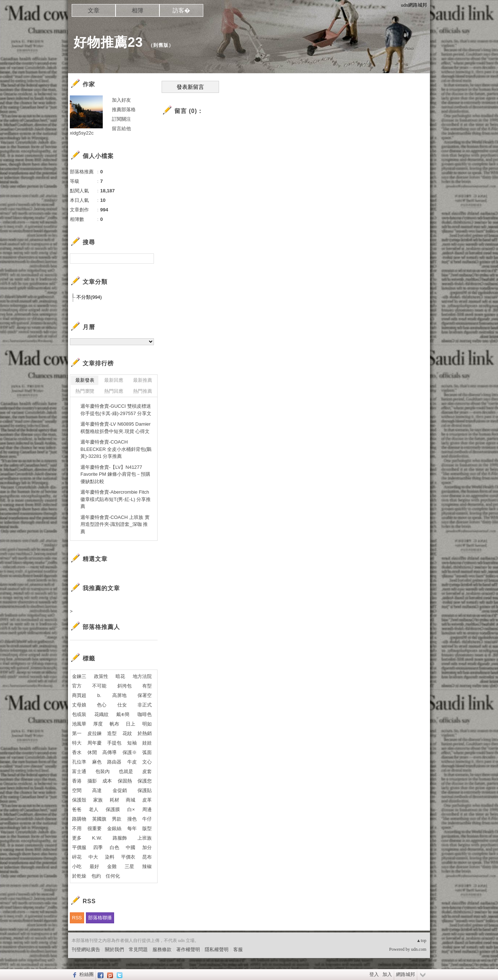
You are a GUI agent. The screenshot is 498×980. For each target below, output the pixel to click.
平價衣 (128, 857)
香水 (77, 752)
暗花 (120, 676)
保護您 (145, 781)
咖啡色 (145, 714)
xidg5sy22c (82, 133)
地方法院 (142, 676)
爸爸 (77, 809)
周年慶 (95, 743)
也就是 (126, 771)
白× (131, 809)
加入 (387, 974)
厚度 (98, 724)
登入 (374, 974)
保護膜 (113, 809)
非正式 (145, 705)
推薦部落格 (124, 110)
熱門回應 (114, 391)
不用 (77, 828)
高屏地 (119, 695)
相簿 (137, 10)
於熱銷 (145, 733)
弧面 (147, 752)
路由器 (114, 762)
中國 (131, 847)
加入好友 (121, 100)
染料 (110, 857)
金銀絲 (114, 828)
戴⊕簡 (123, 714)
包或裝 (79, 714)
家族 (98, 800)
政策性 (101, 676)
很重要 (95, 828)
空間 (77, 790)
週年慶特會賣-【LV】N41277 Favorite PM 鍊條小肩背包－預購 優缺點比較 (115, 474)
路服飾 (120, 838)
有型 (147, 686)
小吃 (77, 866)
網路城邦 (405, 974)
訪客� (181, 10)
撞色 (132, 819)
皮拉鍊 (95, 733)
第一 (77, 733)
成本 (107, 781)
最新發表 (85, 380)
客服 (238, 949)
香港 (77, 781)
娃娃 (147, 743)
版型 (147, 828)
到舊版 (161, 45)
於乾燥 (79, 876)
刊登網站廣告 (86, 949)
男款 (117, 819)
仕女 (122, 705)
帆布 (114, 724)
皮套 (147, 771)
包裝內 (103, 771)
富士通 (79, 771)
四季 (98, 847)
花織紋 (101, 714)
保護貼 (145, 790)
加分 (147, 847)
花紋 (127, 733)
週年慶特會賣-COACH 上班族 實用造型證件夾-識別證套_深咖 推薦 (115, 524)
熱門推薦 (143, 391)
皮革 (147, 800)
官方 (77, 686)
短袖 (132, 743)
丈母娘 (79, 705)
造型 (112, 733)
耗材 (114, 800)
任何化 (113, 876)
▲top (421, 941)
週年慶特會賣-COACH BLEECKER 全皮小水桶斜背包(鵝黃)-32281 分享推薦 (116, 449)
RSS (77, 918)
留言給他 (121, 129)
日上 (131, 724)
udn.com (419, 949)
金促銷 (120, 790)
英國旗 (99, 819)
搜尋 (148, 259)
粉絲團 (86, 974)
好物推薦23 (108, 42)
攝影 (92, 781)
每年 (132, 828)
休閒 (92, 752)
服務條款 (162, 949)
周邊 (147, 809)
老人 (94, 809)
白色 (114, 847)
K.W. (97, 838)
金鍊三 (79, 676)
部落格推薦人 (101, 627)
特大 (77, 743)
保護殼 (79, 800)
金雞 (112, 866)
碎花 (77, 857)
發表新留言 (190, 87)
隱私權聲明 (217, 949)
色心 (102, 705)
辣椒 (147, 866)
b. (99, 695)
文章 (94, 10)
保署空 (145, 695)
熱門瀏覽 (85, 391)
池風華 (79, 724)
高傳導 (110, 752)
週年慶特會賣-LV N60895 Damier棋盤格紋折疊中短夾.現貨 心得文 (116, 428)
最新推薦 (143, 380)
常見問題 (138, 949)
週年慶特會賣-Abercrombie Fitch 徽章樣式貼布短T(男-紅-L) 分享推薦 (116, 499)
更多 (77, 838)
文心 (147, 762)
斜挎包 (124, 686)
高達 (97, 790)
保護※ (130, 752)
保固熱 (125, 781)
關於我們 (114, 949)
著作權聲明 (188, 949)
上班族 (145, 838)
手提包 (114, 743)
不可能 (99, 686)
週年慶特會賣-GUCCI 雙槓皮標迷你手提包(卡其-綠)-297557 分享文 (116, 410)
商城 (131, 800)
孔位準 (79, 762)
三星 (129, 866)
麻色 (97, 762)
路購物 (79, 819)
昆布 (147, 857)
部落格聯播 (100, 918)
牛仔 (147, 819)
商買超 (79, 695)
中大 (93, 857)
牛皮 (132, 762)
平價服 (79, 847)
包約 (96, 876)
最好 (94, 866)
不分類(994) (89, 297)
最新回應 (114, 380)
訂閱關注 (121, 119)
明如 (147, 724)
